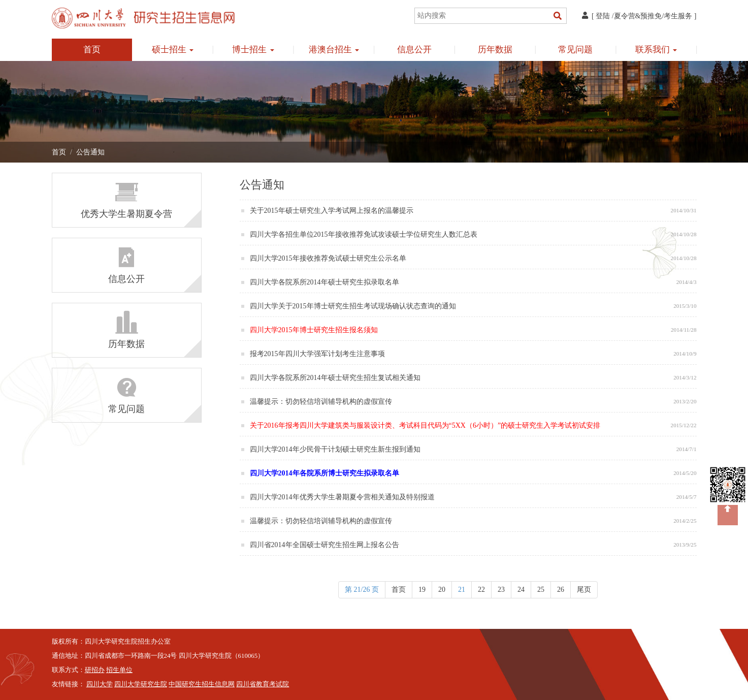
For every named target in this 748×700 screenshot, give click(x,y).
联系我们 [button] (656, 50)
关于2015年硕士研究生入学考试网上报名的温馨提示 (333, 211)
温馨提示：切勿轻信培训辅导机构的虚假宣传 (322, 402)
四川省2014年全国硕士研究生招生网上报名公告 (326, 545)
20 (442, 590)
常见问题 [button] (575, 50)
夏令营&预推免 (638, 16)
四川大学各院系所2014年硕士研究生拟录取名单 (326, 282)
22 (481, 590)
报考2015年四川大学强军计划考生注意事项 (318, 354)
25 (541, 590)
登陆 (603, 16)
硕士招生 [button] (173, 50)
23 (501, 590)
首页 (92, 50)
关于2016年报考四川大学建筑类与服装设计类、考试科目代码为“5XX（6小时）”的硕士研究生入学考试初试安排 (426, 425)
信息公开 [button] (414, 50)
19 (422, 590)
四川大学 (100, 684)
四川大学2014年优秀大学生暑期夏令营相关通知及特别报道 (343, 497)
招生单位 (119, 670)
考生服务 (678, 16)
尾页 (584, 590)
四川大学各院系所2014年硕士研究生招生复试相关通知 (336, 378)
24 (521, 590)
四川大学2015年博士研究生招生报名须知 (315, 330)
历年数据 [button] (495, 50)
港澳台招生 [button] (334, 50)
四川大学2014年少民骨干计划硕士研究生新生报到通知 (336, 449)
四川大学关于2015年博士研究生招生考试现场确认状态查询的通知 (354, 306)
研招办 (95, 670)
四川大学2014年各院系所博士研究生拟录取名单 (326, 473)
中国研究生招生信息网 (202, 684)
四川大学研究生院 (141, 684)
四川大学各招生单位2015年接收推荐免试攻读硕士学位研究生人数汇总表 (365, 234)
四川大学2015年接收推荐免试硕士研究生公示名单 (329, 258)
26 (561, 590)
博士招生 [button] (253, 50)
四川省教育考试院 (263, 684)
